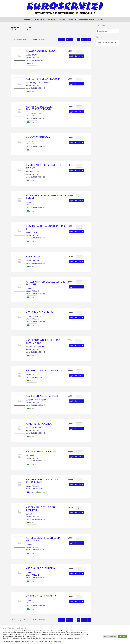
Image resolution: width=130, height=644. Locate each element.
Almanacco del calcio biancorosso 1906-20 (39, 108)
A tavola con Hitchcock (41, 51)
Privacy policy (57, 642)
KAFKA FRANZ (33, 233)
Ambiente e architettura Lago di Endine (46, 197)
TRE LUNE (35, 58)
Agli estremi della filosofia (43, 79)
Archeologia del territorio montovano (43, 341)
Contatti (73, 20)
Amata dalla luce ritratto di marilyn (44, 166)
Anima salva (33, 256)
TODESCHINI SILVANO (36, 113)
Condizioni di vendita (86, 20)
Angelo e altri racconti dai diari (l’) (46, 227)
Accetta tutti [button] (123, 636)
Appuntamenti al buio (39, 312)
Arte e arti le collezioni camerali (41, 509)
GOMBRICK (32, 456)
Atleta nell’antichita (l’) (41, 596)
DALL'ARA (31, 141)
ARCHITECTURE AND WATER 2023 (44, 371)
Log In (100, 20)
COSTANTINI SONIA (35, 428)
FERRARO (31, 83)
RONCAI (31, 400)
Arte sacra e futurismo (40, 568)
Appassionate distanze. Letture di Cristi (46, 283)
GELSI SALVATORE (34, 55)
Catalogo (52, 20)
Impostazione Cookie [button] (110, 636)
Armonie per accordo (39, 424)
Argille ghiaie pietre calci (42, 396)
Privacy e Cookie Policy (31, 642)
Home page (28, 20)
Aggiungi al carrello (76, 56)
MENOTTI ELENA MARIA (36, 347)
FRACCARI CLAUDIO (35, 316)
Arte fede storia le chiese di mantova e (43, 539)
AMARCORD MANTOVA (38, 137)
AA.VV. (30, 202)
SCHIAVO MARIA (33, 172)
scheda (31, 492)
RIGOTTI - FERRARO (43, 83)
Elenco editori (40, 20)
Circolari (62, 20)
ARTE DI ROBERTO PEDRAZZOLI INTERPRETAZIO (43, 481)
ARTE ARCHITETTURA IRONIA (42, 452)
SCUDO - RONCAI (41, 400)
